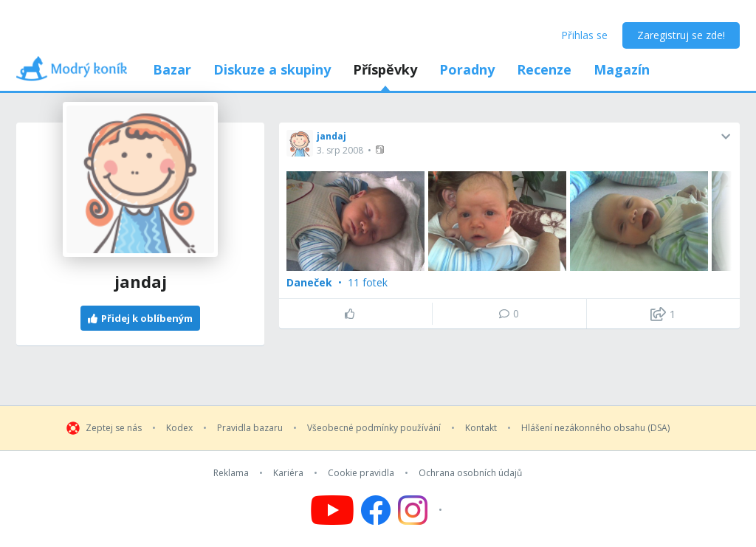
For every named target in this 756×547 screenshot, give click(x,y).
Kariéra (288, 473)
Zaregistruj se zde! (681, 35)
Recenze (544, 69)
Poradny (467, 69)
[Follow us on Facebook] (376, 510)
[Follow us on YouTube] (332, 510)
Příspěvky (385, 69)
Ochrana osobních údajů (470, 473)
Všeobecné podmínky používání (374, 428)
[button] (381, 149)
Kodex (179, 428)
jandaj (331, 136)
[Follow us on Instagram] (422, 510)
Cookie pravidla (361, 473)
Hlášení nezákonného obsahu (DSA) (595, 428)
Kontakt (481, 428)
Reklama (231, 473)
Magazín (622, 69)
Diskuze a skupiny (272, 69)
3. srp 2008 (340, 150)
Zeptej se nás (114, 428)
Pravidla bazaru (250, 428)
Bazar (172, 69)
